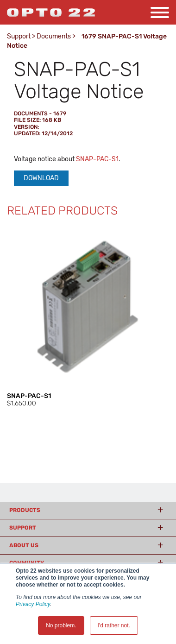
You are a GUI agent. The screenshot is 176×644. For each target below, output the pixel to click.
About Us (24, 545)
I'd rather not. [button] (114, 625)
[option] (88, 317)
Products (25, 510)
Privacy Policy (33, 604)
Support (19, 36)
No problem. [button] (61, 625)
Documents (54, 36)
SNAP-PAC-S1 (97, 159)
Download (41, 178)
